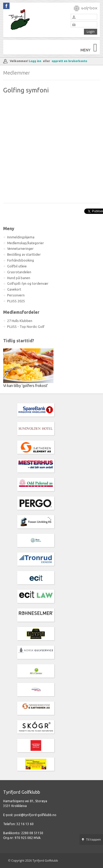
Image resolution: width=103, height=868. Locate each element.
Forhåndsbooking (21, 260)
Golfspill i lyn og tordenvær (28, 283)
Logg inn (35, 61)
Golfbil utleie (17, 266)
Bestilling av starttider (24, 254)
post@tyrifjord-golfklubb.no (35, 815)
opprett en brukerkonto (69, 61)
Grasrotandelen (19, 272)
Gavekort (14, 289)
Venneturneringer (20, 248)
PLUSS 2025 (16, 301)
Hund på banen (19, 278)
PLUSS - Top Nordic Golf (26, 327)
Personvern (16, 295)
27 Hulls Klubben (20, 321)
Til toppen (93, 840)
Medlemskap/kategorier (26, 243)
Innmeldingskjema (21, 237)
